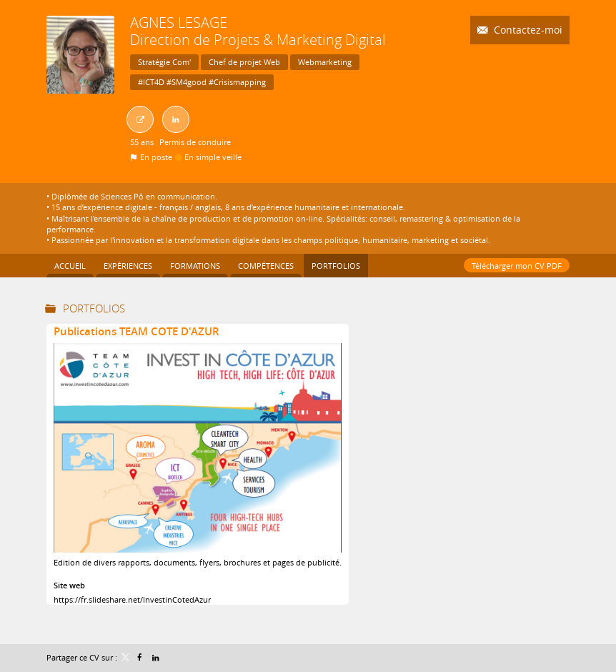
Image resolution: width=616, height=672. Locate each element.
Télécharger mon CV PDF (517, 266)
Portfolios (94, 308)
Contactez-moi (527, 30)
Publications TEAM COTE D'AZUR (136, 331)
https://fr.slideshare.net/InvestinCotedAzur (132, 599)
